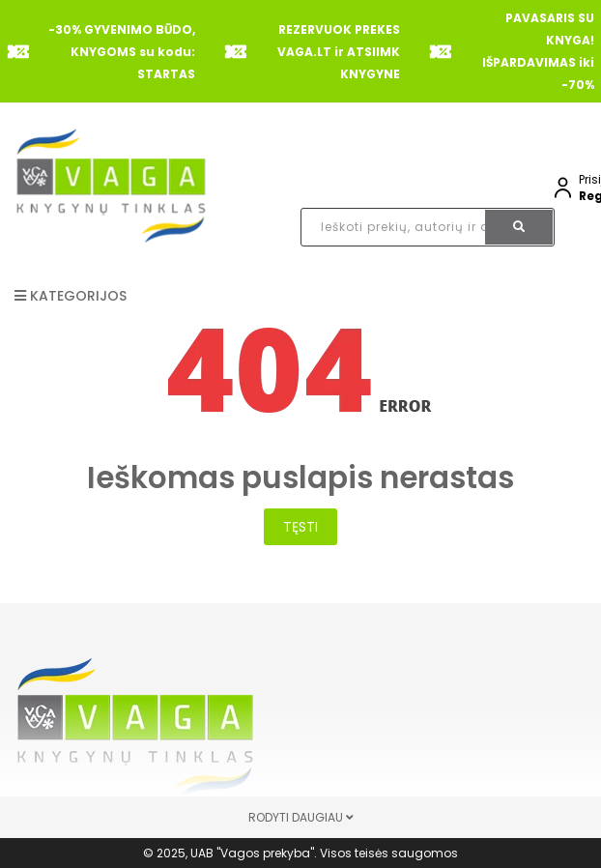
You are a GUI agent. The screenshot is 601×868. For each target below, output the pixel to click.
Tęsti (300, 527)
